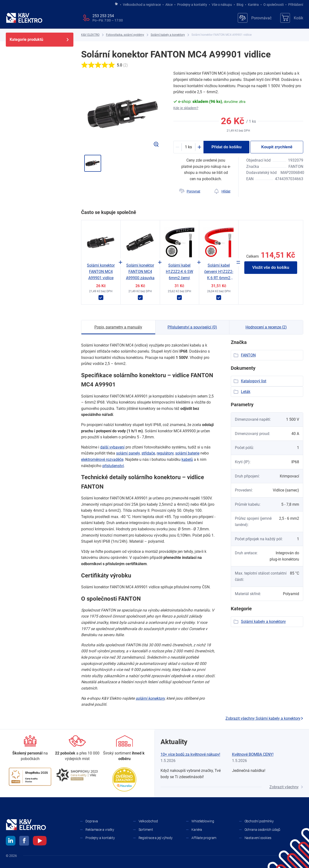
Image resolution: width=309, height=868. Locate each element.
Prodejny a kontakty (192, 5)
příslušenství (113, 466)
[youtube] (40, 841)
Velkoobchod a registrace (142, 5)
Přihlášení (294, 5)
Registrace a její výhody (156, 838)
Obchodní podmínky (259, 821)
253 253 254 (103, 16)
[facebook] (24, 841)
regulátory (165, 453)
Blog (240, 5)
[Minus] (177, 147)
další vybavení (112, 447)
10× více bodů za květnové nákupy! (190, 754)
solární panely (128, 453)
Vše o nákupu (222, 5)
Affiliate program (204, 838)
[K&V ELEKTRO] (24, 18)
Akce (169, 5)
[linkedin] (11, 841)
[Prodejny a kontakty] (77, 748)
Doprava (92, 821)
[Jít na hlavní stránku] (116, 4)
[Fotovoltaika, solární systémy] (125, 35)
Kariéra (253, 5)
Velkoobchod (148, 821)
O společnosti (274, 5)
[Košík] (292, 18)
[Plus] (199, 147)
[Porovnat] (190, 191)
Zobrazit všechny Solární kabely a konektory (264, 718)
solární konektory (150, 698)
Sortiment (146, 830)
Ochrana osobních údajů (263, 830)
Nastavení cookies (258, 838)
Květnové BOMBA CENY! (253, 754)
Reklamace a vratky (100, 830)
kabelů (187, 459)
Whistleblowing (203, 821)
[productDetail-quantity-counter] (188, 147)
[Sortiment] (124, 748)
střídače (148, 453)
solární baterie (187, 453)
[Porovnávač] (255, 18)
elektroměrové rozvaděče (102, 459)
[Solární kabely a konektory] (168, 35)
